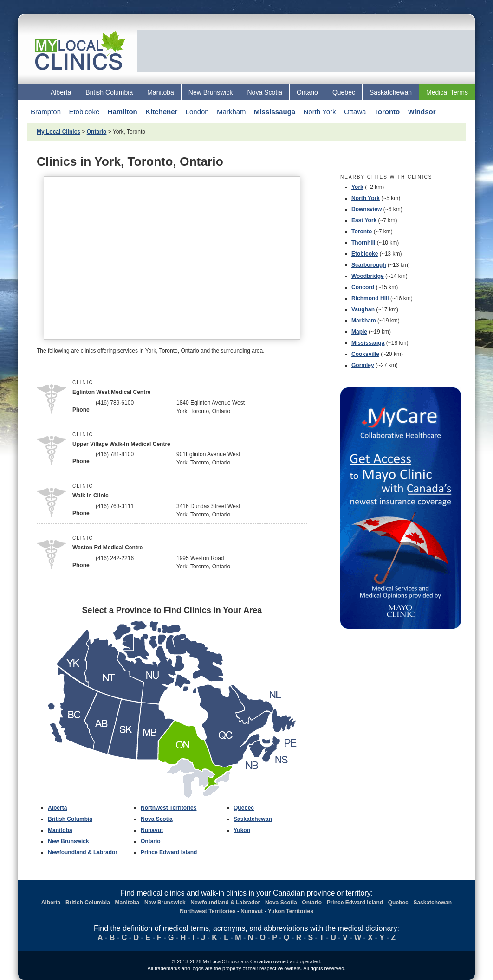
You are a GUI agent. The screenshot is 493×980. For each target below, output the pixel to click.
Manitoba (161, 92)
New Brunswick (211, 92)
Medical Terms (447, 92)
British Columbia (109, 92)
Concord (363, 287)
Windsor (422, 112)
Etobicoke (84, 112)
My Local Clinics (58, 132)
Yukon (242, 830)
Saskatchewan (391, 92)
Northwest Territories (169, 808)
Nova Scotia (264, 92)
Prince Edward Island (169, 852)
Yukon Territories (291, 911)
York (357, 187)
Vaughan (363, 309)
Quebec (344, 92)
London (197, 112)
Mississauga (275, 112)
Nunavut (152, 830)
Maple (359, 332)
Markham (231, 112)
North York (319, 112)
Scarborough (369, 265)
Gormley (363, 365)
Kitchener (161, 112)
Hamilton (123, 112)
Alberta (61, 92)
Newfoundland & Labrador (83, 852)
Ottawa (355, 112)
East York (364, 220)
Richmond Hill (370, 298)
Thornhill (363, 243)
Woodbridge (368, 276)
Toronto (387, 112)
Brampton (46, 112)
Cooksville (365, 354)
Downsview (367, 209)
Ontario (307, 92)
